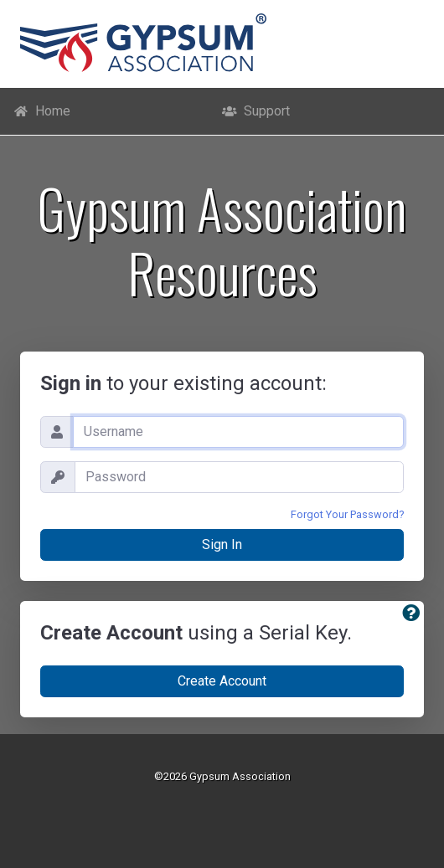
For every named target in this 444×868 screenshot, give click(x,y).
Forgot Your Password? (347, 514)
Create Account (222, 681)
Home (42, 111)
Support (256, 111)
